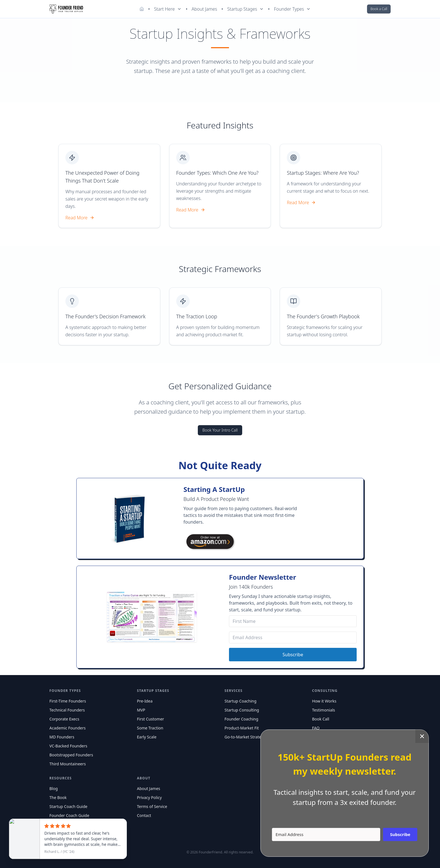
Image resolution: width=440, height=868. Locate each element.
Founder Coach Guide (69, 815)
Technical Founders (67, 710)
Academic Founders (67, 728)
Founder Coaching (241, 719)
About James (204, 9)
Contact (144, 815)
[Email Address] (293, 637)
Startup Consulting (242, 710)
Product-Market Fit (242, 728)
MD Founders (62, 737)
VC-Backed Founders (68, 746)
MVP (141, 710)
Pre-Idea (145, 701)
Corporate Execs (64, 719)
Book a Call (379, 9)
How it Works (324, 701)
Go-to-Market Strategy (245, 737)
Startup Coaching (240, 701)
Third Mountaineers (68, 764)
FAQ (316, 728)
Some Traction (150, 728)
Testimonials (324, 710)
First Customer (151, 719)
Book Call (321, 719)
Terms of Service (152, 806)
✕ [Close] (422, 736)
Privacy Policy (149, 797)
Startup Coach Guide (68, 806)
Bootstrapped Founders (71, 755)
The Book (58, 797)
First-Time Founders (68, 701)
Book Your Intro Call (220, 430)
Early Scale (147, 737)
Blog (54, 788)
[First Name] (293, 621)
